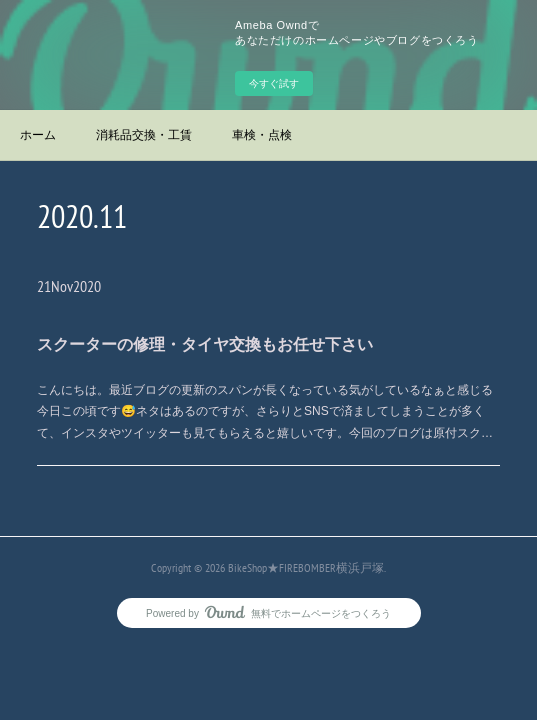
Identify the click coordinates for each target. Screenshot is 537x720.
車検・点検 (262, 135)
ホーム (38, 135)
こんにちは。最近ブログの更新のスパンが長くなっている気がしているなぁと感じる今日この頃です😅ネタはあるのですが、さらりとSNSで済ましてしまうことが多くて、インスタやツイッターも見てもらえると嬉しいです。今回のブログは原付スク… (265, 411)
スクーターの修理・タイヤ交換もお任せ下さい (205, 344)
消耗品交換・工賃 (144, 135)
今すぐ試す (274, 83)
